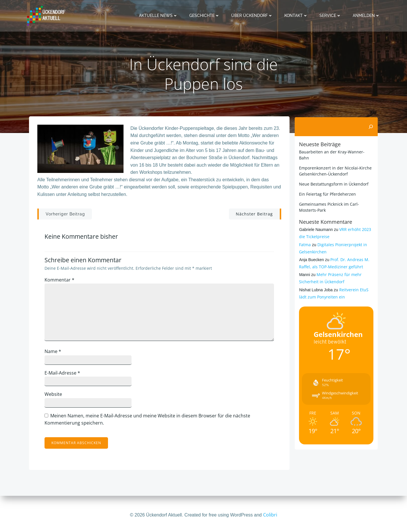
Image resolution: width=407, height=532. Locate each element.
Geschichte (205, 16)
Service (331, 16)
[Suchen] (371, 127)
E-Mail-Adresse (64, 374)
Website (55, 396)
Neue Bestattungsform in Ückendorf (333, 184)
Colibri (270, 515)
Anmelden (367, 16)
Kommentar (61, 282)
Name (55, 353)
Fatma (305, 244)
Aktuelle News (159, 16)
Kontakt (297, 16)
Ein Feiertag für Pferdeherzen (327, 194)
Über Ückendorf (253, 16)
